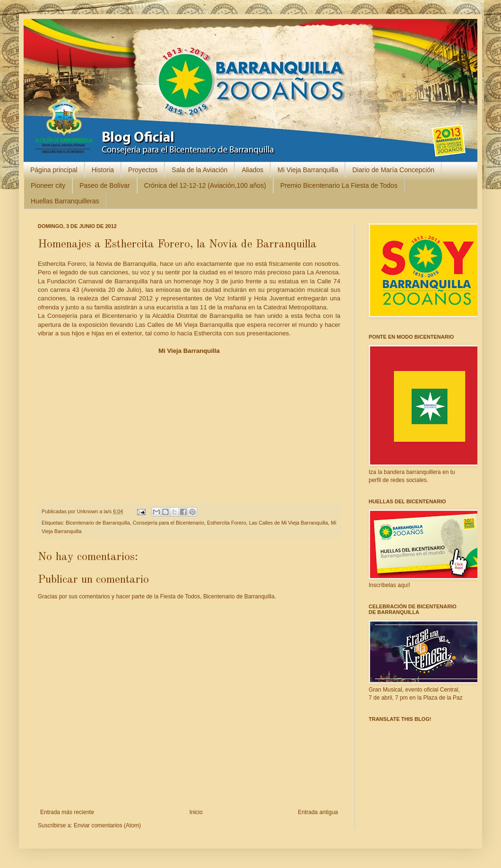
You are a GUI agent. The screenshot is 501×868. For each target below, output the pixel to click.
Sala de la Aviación (199, 170)
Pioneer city (48, 185)
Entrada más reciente (67, 812)
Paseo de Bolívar (105, 185)
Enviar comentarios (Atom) (107, 825)
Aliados (252, 170)
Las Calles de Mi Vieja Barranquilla (289, 523)
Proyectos (143, 170)
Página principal (54, 170)
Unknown (88, 511)
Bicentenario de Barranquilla (98, 523)
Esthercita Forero (227, 523)
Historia (103, 170)
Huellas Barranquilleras (65, 201)
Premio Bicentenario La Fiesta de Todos (339, 185)
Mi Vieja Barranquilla (308, 170)
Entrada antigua (318, 812)
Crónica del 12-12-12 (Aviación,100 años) (205, 185)
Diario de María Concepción (393, 170)
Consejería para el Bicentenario (168, 523)
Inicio (196, 812)
